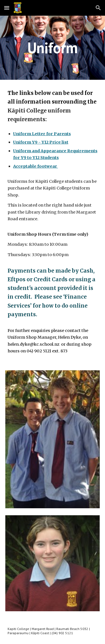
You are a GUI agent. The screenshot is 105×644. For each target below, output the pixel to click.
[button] (7, 8)
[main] (53, 48)
